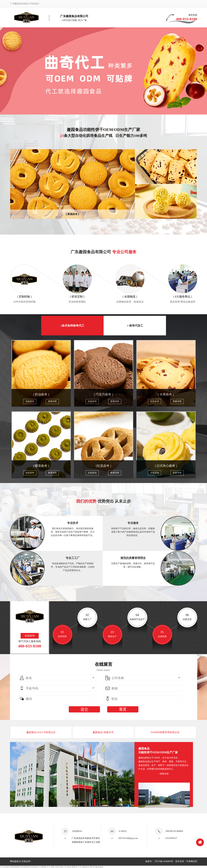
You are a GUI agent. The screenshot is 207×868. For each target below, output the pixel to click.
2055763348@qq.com (128, 838)
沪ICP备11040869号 (164, 861)
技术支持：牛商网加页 (186, 861)
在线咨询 (30, 401)
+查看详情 (164, 774)
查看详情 (52, 401)
